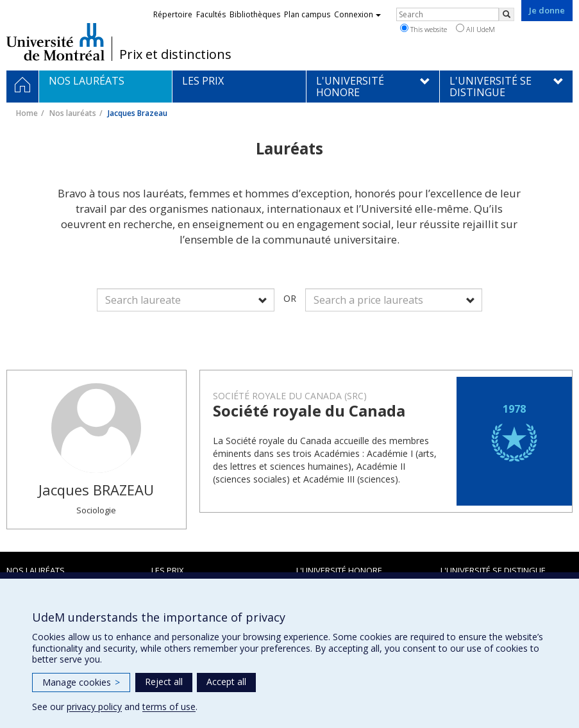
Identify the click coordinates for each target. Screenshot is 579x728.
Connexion (357, 14)
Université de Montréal (55, 42)
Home (27, 113)
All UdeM (475, 29)
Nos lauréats (73, 113)
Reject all (164, 682)
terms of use (169, 707)
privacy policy (94, 707)
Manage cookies (81, 682)
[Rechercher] (507, 14)
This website (424, 29)
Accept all (226, 682)
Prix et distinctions (175, 54)
